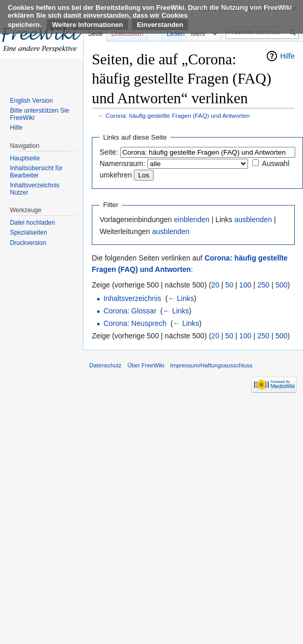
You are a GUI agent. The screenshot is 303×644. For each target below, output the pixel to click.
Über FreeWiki (146, 365)
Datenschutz (105, 365)
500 (281, 285)
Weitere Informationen (87, 25)
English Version (31, 101)
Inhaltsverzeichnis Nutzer (35, 189)
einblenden (192, 220)
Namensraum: (122, 163)
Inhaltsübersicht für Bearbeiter (36, 172)
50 (229, 285)
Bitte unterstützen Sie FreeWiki (39, 114)
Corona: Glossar (130, 311)
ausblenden (253, 220)
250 (263, 285)
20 (215, 285)
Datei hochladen (32, 223)
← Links (181, 298)
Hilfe (287, 56)
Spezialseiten (28, 232)
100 (245, 285)
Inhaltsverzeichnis (132, 298)
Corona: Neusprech (135, 323)
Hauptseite (25, 158)
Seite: (109, 152)
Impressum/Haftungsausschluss (211, 365)
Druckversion (28, 243)
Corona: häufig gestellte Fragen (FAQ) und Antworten (178, 115)
